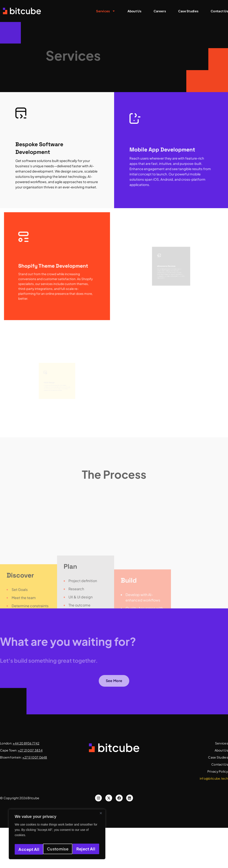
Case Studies (188, 11)
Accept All (86, 849)
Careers (160, 11)
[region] (57, 836)
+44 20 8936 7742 (26, 743)
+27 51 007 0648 (35, 757)
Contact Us (219, 11)
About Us (134, 11)
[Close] (101, 816)
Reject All (57, 849)
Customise (29, 849)
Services (106, 11)
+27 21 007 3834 (30, 750)
